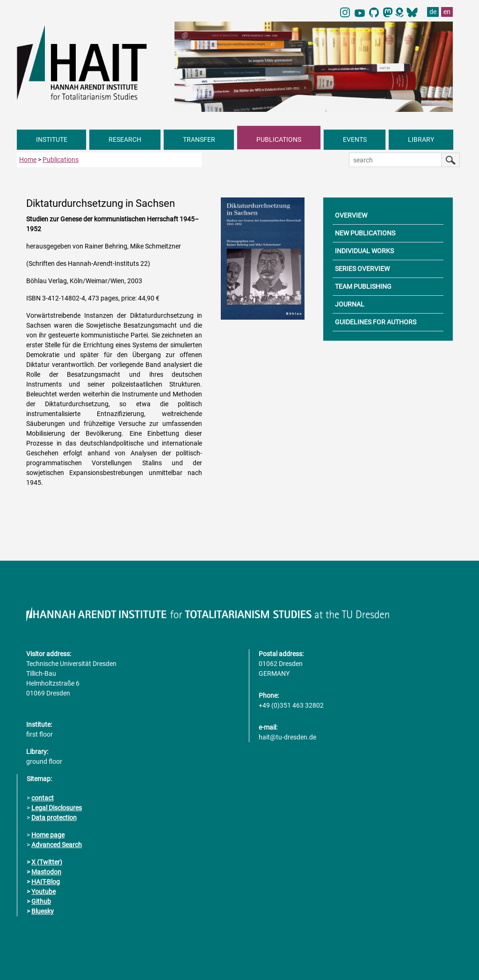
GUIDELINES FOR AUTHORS (376, 322)
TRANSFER (199, 139)
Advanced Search (57, 845)
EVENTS (355, 139)
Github (41, 901)
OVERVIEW (351, 215)
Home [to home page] (28, 160)
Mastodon (46, 872)
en (447, 12)
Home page (48, 835)
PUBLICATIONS (279, 139)
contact (43, 798)
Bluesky (43, 911)
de (433, 12)
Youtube (44, 892)
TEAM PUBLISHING (363, 286)
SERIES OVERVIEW (362, 269)
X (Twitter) (47, 862)
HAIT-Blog (46, 882)
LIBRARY (421, 139)
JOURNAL (350, 304)
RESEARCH (125, 139)
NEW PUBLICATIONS (365, 233)
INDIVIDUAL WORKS (364, 251)
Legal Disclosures (57, 808)
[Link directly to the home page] (91, 62)
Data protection (54, 818)
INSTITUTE (52, 139)
